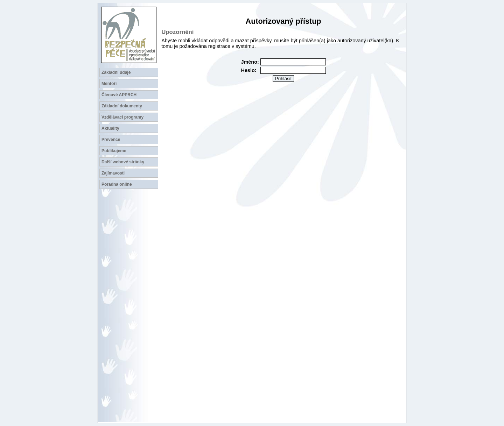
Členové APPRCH (119, 95)
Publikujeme (114, 151)
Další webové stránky (123, 162)
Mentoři (109, 84)
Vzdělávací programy (122, 117)
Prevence (111, 140)
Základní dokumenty (122, 106)
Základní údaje (116, 72)
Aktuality (110, 128)
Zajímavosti (113, 173)
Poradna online (117, 184)
